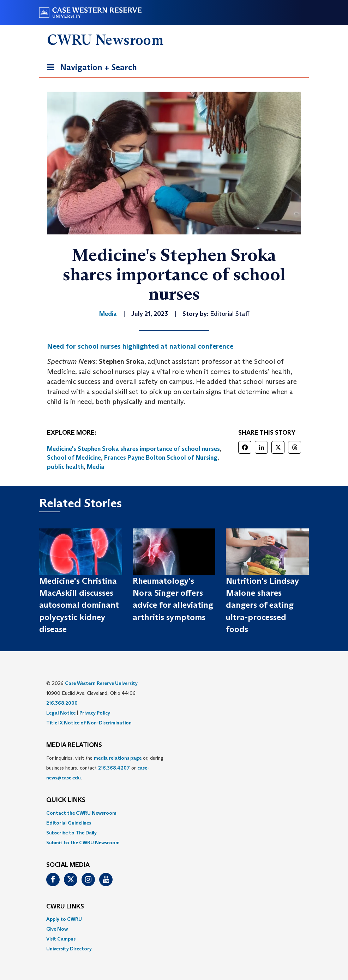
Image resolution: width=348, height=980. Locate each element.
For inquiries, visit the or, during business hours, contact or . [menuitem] (105, 768)
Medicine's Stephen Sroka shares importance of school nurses (133, 449)
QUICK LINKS (66, 800)
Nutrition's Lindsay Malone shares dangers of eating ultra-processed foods (262, 605)
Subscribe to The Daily (71, 833)
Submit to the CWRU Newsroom (83, 843)
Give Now (57, 929)
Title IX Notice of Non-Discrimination (89, 723)
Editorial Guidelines (69, 823)
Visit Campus (61, 939)
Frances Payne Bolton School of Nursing (161, 458)
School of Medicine (74, 458)
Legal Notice (61, 713)
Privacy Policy (95, 713)
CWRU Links (65, 907)
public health (65, 467)
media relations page (118, 758)
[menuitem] (174, 813)
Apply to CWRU (64, 919)
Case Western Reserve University (101, 683)
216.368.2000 (62, 703)
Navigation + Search (90, 69)
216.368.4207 (114, 768)
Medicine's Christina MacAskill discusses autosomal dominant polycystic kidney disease (79, 605)
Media (96, 467)
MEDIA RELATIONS (74, 745)
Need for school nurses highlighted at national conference (140, 346)
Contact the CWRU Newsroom (81, 813)
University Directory (69, 949)
